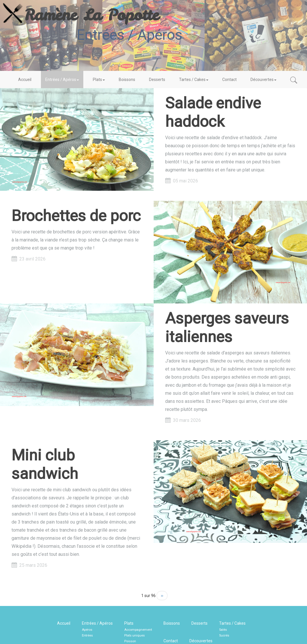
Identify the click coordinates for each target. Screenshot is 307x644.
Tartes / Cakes (194, 80)
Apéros (87, 630)
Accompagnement (138, 630)
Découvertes (263, 80)
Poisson (130, 641)
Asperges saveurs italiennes (227, 327)
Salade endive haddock (213, 112)
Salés (223, 630)
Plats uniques (134, 635)
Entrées (87, 635)
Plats (99, 80)
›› (162, 596)
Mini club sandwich (45, 464)
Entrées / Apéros (62, 80)
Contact (229, 80)
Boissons (127, 80)
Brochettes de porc (76, 216)
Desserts (157, 80)
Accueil (25, 80)
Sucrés (224, 635)
